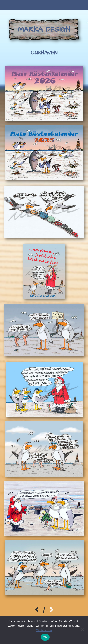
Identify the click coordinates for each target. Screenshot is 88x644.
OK (45, 637)
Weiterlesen (44, 630)
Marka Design (44, 29)
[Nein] (82, 630)
